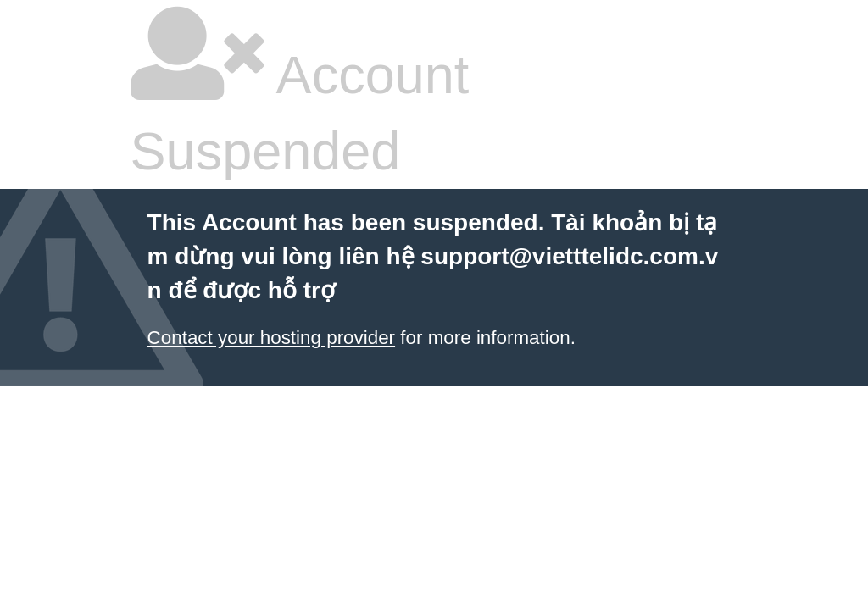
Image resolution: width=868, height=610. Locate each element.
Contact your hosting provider (271, 338)
